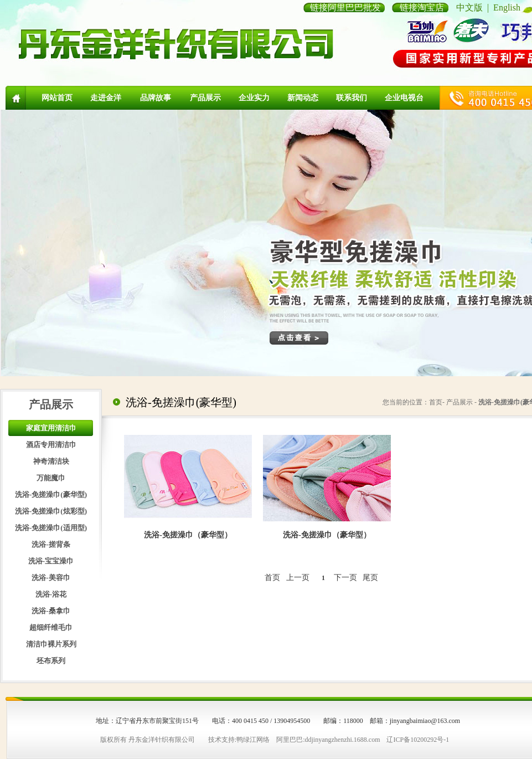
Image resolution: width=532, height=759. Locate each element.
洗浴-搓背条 (51, 544)
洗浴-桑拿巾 (51, 611)
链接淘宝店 (422, 7)
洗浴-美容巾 (51, 578)
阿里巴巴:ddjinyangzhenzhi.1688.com (328, 740)
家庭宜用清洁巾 (51, 428)
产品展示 (205, 98)
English (507, 7)
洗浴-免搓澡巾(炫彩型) (51, 511)
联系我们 (352, 98)
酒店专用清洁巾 (51, 445)
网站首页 (57, 98)
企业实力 (254, 98)
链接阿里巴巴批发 (345, 7)
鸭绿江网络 (253, 740)
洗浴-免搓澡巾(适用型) (51, 528)
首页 (272, 578)
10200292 (423, 740)
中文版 (469, 7)
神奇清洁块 (51, 461)
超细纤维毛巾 (51, 627)
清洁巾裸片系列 (51, 644)
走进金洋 (106, 98)
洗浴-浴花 (51, 594)
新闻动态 (303, 98)
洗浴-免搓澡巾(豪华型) (51, 494)
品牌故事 (156, 98)
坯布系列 (51, 661)
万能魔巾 (51, 478)
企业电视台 (404, 98)
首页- (437, 402)
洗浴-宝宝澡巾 (51, 561)
